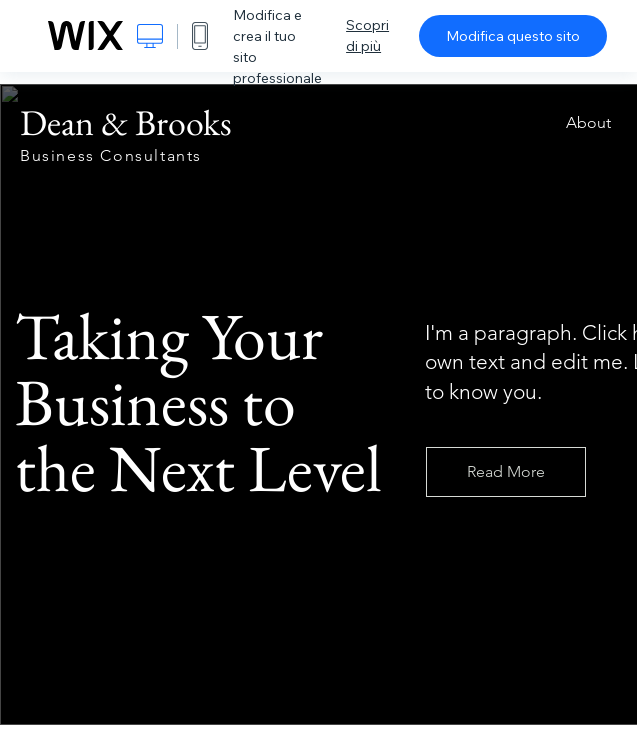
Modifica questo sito (513, 36)
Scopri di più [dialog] (367, 35)
